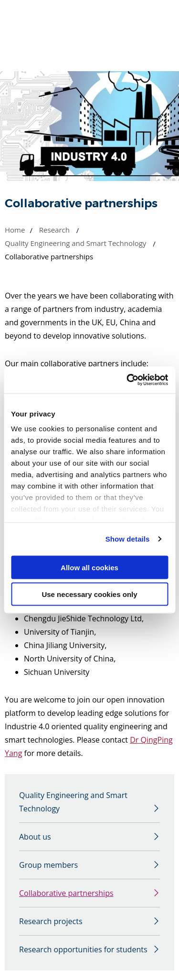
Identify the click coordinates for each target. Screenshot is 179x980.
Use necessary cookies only (89, 594)
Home (15, 230)
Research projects (51, 921)
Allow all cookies (89, 567)
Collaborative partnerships (66, 893)
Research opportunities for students (83, 949)
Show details (128, 539)
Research (54, 230)
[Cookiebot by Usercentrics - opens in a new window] (127, 380)
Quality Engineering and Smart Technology (75, 243)
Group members (48, 865)
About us (35, 837)
